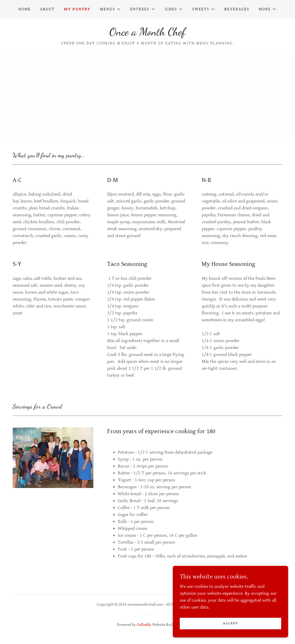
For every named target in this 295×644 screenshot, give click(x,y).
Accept (230, 623)
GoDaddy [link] (144, 625)
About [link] (47, 9)
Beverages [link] (237, 9)
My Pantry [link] (77, 9)
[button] (110, 9)
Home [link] (25, 9)
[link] (147, 34)
